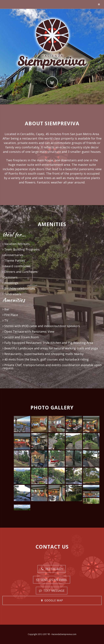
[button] (52, 601)
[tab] (52, 601)
